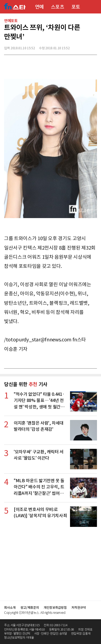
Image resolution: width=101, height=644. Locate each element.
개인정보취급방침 (55, 608)
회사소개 (10, 608)
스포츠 (58, 7)
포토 (76, 7)
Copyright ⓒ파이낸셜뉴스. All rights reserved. (35, 613)
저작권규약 (79, 608)
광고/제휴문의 (30, 608)
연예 (39, 7)
